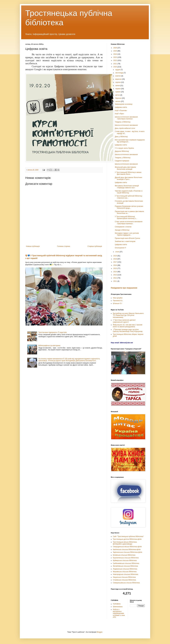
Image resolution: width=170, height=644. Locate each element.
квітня (118, 95)
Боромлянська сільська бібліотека (126, 558)
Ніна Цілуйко (118, 298)
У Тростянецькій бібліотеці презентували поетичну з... (126, 218)
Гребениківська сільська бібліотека (126, 563)
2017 (115, 262)
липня (118, 86)
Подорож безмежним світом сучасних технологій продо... (129, 207)
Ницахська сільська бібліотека (124, 577)
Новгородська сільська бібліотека (125, 574)
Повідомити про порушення (124, 288)
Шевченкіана (118, 607)
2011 (115, 281)
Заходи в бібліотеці (122, 230)
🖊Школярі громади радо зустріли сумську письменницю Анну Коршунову (128, 330)
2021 (115, 64)
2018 (115, 259)
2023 (115, 57)
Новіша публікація (33, 246)
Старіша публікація (95, 246)
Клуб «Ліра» (119, 114)
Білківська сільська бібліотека (124, 555)
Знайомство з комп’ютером (125, 241)
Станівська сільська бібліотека (124, 580)
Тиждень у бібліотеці (123, 158)
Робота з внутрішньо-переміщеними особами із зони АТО (119, 613)
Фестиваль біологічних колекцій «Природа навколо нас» (127, 187)
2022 (115, 60)
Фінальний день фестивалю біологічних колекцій (125, 168)
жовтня (118, 76)
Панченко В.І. (118, 301)
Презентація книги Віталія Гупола (127, 238)
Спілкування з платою (123, 227)
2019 (115, 256)
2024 (115, 54)
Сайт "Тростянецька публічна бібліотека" (128, 536)
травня (118, 92)
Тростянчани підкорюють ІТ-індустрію (53, 332)
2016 (115, 265)
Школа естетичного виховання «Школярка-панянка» (126, 118)
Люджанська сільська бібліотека (125, 569)
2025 (115, 51)
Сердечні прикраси (122, 161)
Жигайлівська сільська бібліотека (125, 566)
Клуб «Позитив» (121, 111)
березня (119, 98)
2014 (115, 272)
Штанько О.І (117, 303)
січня (117, 252)
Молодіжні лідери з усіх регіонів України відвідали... (127, 234)
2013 (115, 275)
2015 (115, 268)
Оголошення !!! (121, 248)
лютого (118, 101)
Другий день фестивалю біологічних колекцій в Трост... (129, 178)
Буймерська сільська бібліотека (125, 560)
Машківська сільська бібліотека (125, 572)
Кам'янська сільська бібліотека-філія (127, 549)
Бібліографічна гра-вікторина (49, 346)
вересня (119, 79)
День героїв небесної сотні (125, 128)
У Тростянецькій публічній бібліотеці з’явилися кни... (129, 197)
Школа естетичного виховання (126, 125)
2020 (115, 67)
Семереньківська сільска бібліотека (126, 583)
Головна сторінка (64, 246)
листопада (119, 73)
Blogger (100, 632)
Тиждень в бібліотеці (123, 122)
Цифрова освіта (121, 107)
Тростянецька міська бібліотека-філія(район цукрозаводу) (125, 543)
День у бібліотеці (121, 137)
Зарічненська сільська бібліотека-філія (127, 552)
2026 (115, 48)
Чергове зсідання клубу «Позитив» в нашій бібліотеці (129, 192)
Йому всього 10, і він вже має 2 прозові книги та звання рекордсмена (128, 326)
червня (118, 89)
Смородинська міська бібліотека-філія (127, 547)
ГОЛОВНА (117, 604)
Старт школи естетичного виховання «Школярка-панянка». (129, 223)
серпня (118, 82)
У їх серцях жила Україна (124, 148)
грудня (118, 70)
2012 (115, 278)
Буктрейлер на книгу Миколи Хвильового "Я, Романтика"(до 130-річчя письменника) (128, 315)
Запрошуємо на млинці (124, 104)
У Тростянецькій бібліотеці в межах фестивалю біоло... (128, 173)
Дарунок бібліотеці (122, 151)
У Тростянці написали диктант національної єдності (124, 321)
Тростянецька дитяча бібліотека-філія (127, 539)
